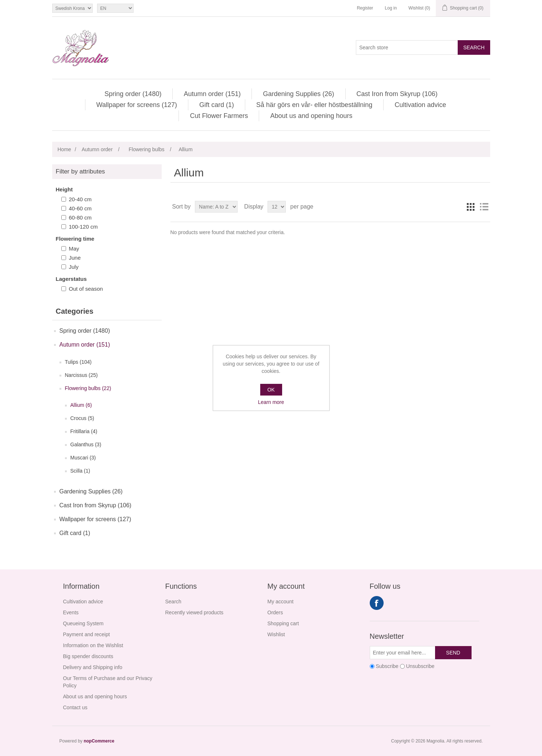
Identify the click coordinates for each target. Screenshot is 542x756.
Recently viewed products (195, 612)
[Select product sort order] (216, 207)
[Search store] (407, 47)
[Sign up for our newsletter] (403, 653)
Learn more (271, 402)
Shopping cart (283, 623)
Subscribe (387, 666)
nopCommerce (99, 741)
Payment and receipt (87, 634)
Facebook (377, 603)
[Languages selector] (115, 8)
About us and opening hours (311, 116)
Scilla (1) (80, 471)
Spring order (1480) (133, 94)
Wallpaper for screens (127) (137, 105)
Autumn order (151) (212, 94)
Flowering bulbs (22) (88, 388)
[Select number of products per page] (277, 207)
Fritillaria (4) (84, 431)
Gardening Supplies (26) (298, 94)
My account (281, 602)
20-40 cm (80, 199)
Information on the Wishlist (93, 645)
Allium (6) (81, 405)
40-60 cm (80, 208)
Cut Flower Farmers (219, 116)
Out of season (86, 289)
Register (365, 8)
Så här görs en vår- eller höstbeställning (314, 105)
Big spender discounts (88, 656)
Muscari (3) (83, 458)
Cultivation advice (420, 105)
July (74, 267)
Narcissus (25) (81, 375)
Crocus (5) (82, 418)
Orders (275, 612)
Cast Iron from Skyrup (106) (397, 94)
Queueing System (83, 623)
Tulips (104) (78, 362)
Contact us (75, 707)
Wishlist (276, 634)
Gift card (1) (217, 105)
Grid (471, 207)
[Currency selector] (72, 8)
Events (71, 612)
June (75, 258)
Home (64, 149)
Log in (391, 8)
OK (271, 390)
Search (474, 47)
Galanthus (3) (86, 444)
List (484, 207)
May (74, 249)
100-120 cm (83, 227)
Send (453, 653)
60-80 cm (80, 217)
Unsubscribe (420, 666)
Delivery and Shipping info (93, 667)
